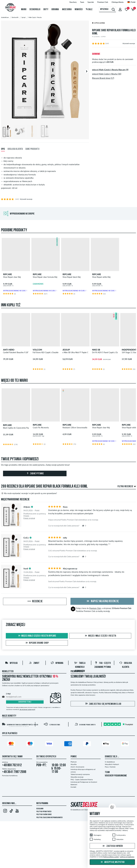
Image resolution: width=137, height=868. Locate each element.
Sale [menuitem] (89, 9)
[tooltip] (32, 507)
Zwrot (34, 663)
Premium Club (95, 608)
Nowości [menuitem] (79, 9)
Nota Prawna (42, 803)
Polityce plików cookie (111, 857)
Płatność (74, 762)
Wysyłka (11, 663)
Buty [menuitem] (46, 9)
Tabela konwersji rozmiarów (80, 667)
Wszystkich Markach (112, 764)
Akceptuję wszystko (112, 862)
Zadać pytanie (35, 474)
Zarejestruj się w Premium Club (103, 704)
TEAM (107, 772)
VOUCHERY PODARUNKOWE (116, 776)
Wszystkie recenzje (77, 777)
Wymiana (57, 663)
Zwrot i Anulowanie (77, 767)
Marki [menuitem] (24, 9)
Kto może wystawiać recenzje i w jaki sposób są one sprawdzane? (29, 493)
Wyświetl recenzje (129, 43)
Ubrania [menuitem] (55, 9)
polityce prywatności (127, 857)
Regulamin (40, 809)
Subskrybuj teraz (25, 702)
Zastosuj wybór (112, 846)
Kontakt (73, 787)
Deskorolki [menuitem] (35, 9)
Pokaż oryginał (29, 518)
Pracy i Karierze (110, 767)
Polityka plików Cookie (44, 815)
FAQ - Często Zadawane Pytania (82, 779)
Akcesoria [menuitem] (67, 9)
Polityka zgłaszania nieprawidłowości (49, 818)
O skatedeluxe (110, 762)
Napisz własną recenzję (102, 601)
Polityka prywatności (44, 812)
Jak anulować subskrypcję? (27, 709)
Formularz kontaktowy (10, 776)
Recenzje (35, 601)
